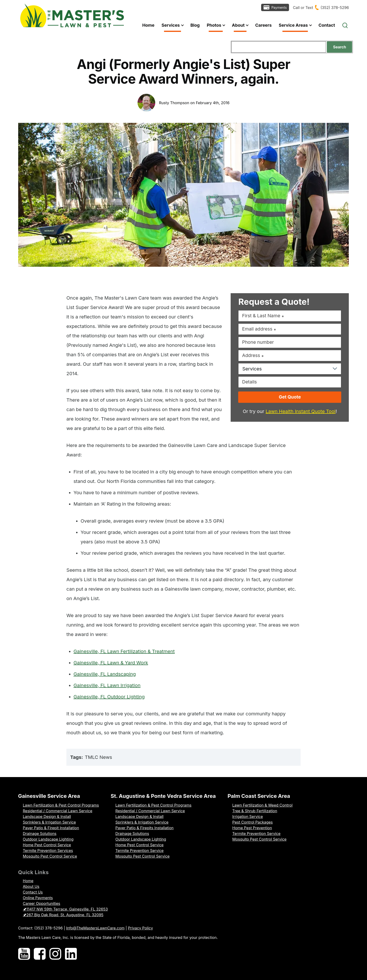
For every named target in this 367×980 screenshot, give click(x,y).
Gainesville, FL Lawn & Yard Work (111, 663)
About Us (31, 886)
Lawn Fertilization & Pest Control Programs (61, 805)
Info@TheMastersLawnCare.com (95, 928)
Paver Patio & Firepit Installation (51, 828)
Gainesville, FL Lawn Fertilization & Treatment (124, 651)
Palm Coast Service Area (259, 796)
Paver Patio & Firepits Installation (144, 828)
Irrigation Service (248, 817)
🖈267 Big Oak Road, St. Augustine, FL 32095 (63, 915)
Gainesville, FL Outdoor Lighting (109, 697)
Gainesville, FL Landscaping (105, 674)
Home (28, 881)
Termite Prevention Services (48, 851)
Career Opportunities (42, 903)
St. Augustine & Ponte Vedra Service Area (163, 796)
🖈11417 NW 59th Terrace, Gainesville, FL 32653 (65, 909)
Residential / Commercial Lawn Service (58, 811)
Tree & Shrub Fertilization (255, 811)
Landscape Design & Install (47, 817)
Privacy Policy (140, 928)
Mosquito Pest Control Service (50, 856)
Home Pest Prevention (252, 828)
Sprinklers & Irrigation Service (50, 822)
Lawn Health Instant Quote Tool (301, 411)
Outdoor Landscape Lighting (48, 839)
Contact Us (33, 892)
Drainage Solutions (40, 834)
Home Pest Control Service (47, 845)
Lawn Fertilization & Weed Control (262, 805)
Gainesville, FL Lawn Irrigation (107, 685)
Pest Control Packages (253, 822)
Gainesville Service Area (49, 796)
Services (252, 369)
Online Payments (38, 898)
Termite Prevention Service (139, 851)
